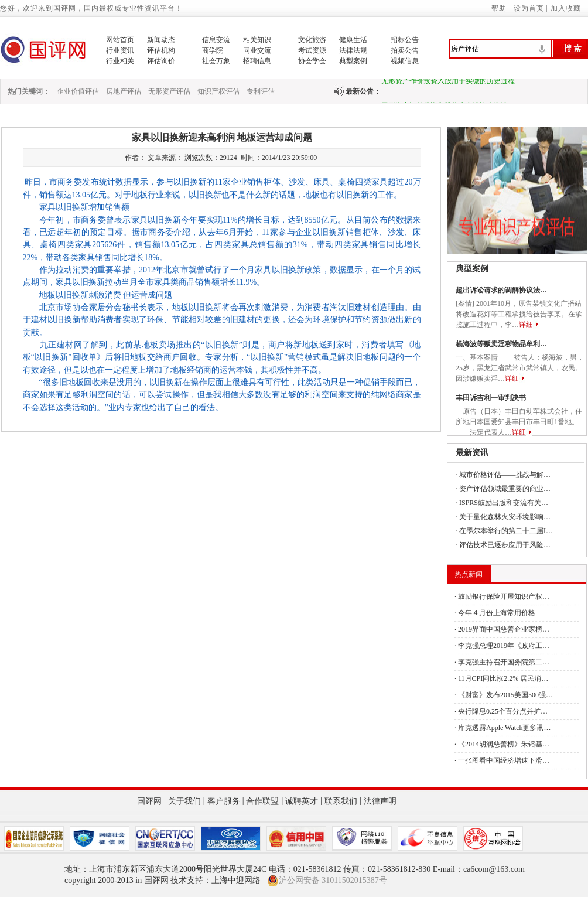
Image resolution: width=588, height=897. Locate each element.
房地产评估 (124, 91)
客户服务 (224, 801)
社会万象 (216, 61)
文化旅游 (312, 40)
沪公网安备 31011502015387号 (327, 881)
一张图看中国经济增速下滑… (504, 760)
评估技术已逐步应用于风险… (505, 545)
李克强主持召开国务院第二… (504, 662)
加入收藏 (566, 8)
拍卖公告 (405, 50)
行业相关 (120, 61)
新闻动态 (161, 40)
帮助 (499, 8)
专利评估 (261, 91)
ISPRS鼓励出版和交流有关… (504, 503)
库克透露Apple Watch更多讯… (504, 728)
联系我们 (341, 801)
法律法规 (353, 50)
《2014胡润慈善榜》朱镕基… (504, 744)
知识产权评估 (218, 91)
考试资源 (312, 50)
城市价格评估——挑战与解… (505, 475)
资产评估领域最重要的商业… (505, 489)
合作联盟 (262, 801)
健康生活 (353, 40)
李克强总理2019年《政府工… (504, 646)
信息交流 (216, 40)
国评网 (149, 801)
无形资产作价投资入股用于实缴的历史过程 (448, 83)
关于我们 (184, 801)
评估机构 (161, 50)
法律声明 (380, 801)
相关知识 (257, 40)
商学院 (213, 50)
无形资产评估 (169, 91)
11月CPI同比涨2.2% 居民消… (503, 678)
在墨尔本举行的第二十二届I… (506, 531)
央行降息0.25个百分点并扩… (503, 711)
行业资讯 (120, 50)
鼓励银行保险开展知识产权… (504, 596)
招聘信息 (257, 61)
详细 (526, 325)
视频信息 (405, 61)
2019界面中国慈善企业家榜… (504, 629)
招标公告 (405, 40)
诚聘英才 (302, 801)
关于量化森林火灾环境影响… (505, 517)
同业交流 (257, 50)
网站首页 (120, 40)
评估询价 (161, 61)
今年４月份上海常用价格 (497, 613)
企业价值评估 (78, 91)
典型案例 (353, 61)
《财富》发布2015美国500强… (505, 695)
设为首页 (529, 8)
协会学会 (312, 61)
